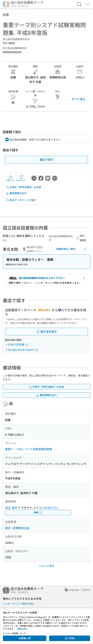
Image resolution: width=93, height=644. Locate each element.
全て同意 (70, 638)
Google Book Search (23, 350)
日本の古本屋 (18, 344)
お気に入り (11, 178)
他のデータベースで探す (21, 200)
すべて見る (78, 99)
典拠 (38, 512)
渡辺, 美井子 (13, 508)
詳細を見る (22, 629)
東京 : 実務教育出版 (17, 528)
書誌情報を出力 (16, 193)
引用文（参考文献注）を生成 (23, 187)
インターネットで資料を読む (19, 604)
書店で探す (47, 160)
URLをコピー (22, 178)
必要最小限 (25, 638)
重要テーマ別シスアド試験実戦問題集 (29, 449)
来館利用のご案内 (72, 249)
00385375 (50, 508)
